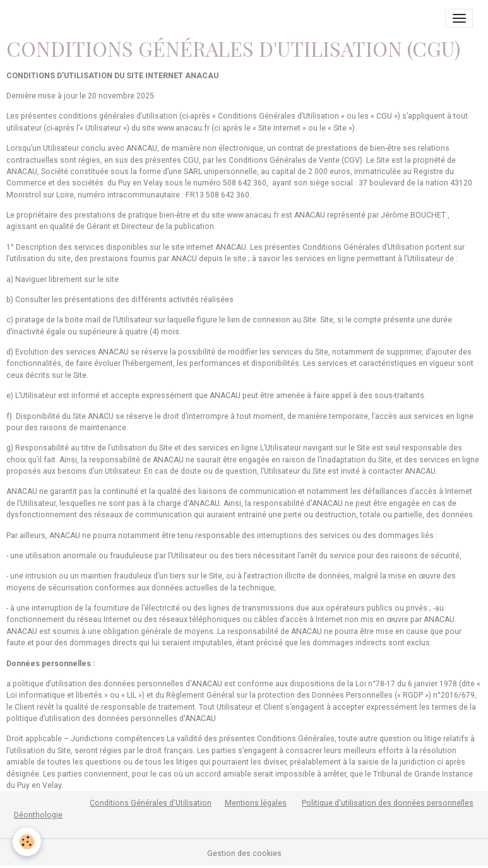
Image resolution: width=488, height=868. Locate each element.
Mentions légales (256, 803)
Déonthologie (38, 815)
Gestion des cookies (244, 853)
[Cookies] (27, 842)
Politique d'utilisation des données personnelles (388, 803)
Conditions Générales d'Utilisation (151, 803)
